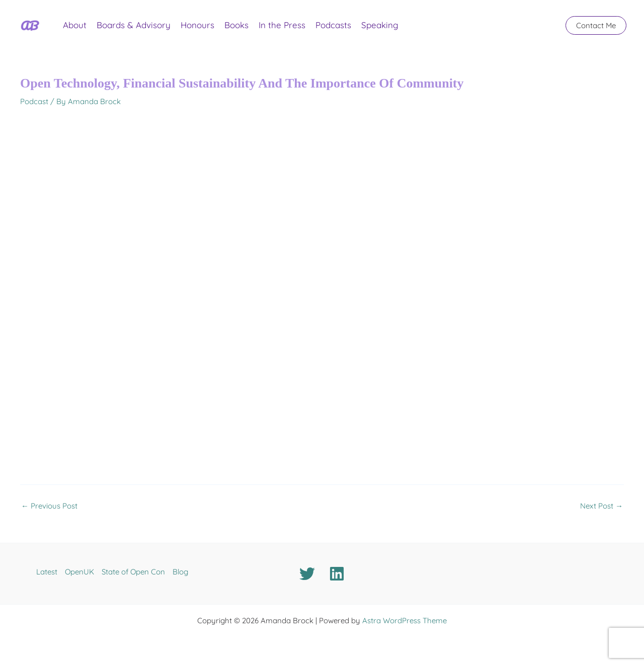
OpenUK (79, 572)
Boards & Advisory (134, 25)
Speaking (380, 25)
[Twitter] (307, 574)
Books (236, 25)
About (75, 25)
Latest (47, 572)
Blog (180, 572)
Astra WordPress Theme (405, 620)
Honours (197, 25)
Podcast (34, 101)
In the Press (282, 25)
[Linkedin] (337, 574)
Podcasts (333, 25)
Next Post (601, 506)
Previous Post (49, 506)
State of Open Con (133, 572)
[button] (596, 25)
